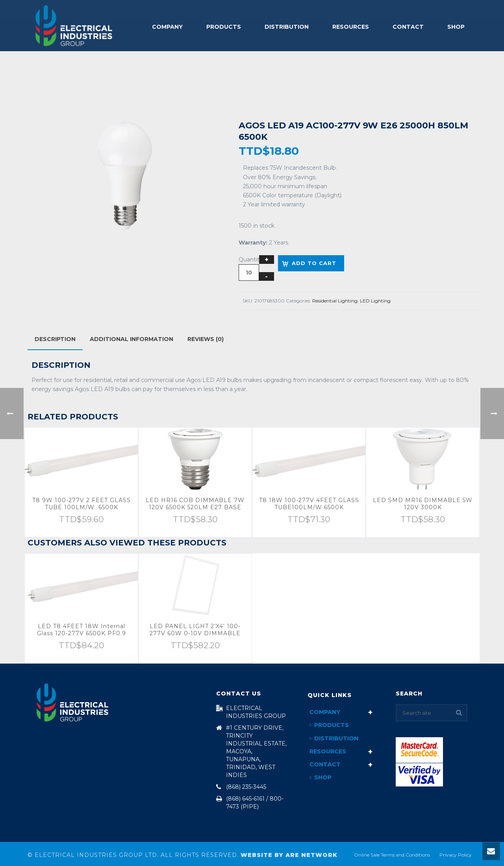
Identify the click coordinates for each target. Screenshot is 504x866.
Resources (351, 27)
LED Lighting (375, 301)
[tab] (55, 339)
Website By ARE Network (289, 855)
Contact (408, 27)
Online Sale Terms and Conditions (392, 855)
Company (167, 27)
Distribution (287, 27)
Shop (456, 27)
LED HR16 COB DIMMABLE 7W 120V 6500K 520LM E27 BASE (195, 504)
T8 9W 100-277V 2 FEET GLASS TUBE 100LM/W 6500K (82, 504)
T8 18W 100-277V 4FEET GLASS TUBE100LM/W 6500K (309, 504)
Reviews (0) (206, 339)
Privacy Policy (456, 855)
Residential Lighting (335, 301)
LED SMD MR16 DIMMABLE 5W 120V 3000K (423, 504)
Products (224, 27)
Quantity (251, 260)
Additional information (132, 339)
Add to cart (314, 263)
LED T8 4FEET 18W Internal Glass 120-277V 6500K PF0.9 (82, 630)
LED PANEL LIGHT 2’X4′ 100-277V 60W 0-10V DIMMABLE (195, 630)
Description (55, 339)
